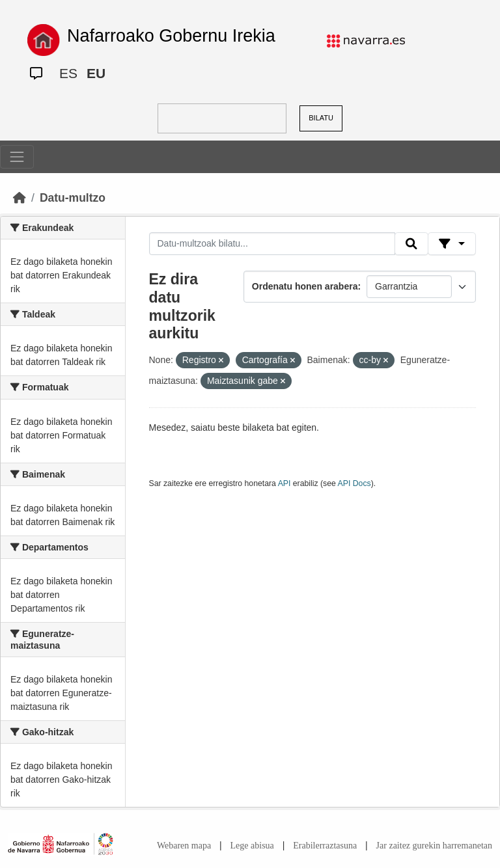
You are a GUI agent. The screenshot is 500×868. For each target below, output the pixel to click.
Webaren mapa (184, 846)
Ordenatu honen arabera (305, 286)
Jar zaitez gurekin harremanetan (434, 846)
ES (68, 73)
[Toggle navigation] (17, 157)
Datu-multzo (73, 198)
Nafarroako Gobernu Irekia (171, 36)
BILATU (321, 118)
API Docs (354, 483)
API (285, 483)
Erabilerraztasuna (325, 846)
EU (96, 73)
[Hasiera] (20, 198)
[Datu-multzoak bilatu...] (272, 244)
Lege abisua (252, 846)
